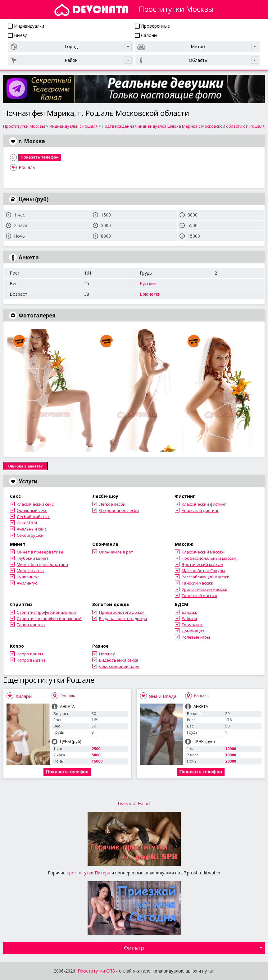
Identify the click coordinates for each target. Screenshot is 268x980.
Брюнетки (150, 294)
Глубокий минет (33, 558)
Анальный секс (32, 529)
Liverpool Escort (134, 803)
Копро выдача (31, 660)
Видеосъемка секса (119, 660)
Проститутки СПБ (96, 971)
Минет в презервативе (40, 552)
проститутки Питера (89, 873)
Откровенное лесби (119, 510)
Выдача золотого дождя (123, 618)
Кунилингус (28, 577)
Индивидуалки (26, 26)
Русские (148, 283)
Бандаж (189, 612)
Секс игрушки (30, 535)
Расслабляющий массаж (205, 577)
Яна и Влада (163, 696)
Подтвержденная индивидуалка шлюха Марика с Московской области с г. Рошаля (183, 126)
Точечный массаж (199, 595)
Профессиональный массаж (209, 558)
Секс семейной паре (119, 666)
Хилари (24, 696)
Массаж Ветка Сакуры (203, 571)
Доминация (193, 631)
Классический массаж (203, 552)
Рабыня (189, 618)
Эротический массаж (202, 564)
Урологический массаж (204, 589)
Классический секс (35, 504)
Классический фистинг (204, 504)
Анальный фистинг (200, 510)
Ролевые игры (196, 637)
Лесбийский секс (33, 517)
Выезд (18, 35)
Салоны (146, 35)
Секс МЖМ (27, 523)
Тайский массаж (197, 583)
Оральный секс (32, 510)
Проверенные (152, 26)
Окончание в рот (116, 552)
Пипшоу (107, 654)
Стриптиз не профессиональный (49, 618)
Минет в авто (30, 571)
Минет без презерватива (42, 564)
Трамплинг (192, 625)
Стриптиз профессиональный (46, 612)
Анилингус (27, 583)
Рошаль (27, 167)
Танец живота (31, 625)
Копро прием (30, 654)
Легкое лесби (112, 504)
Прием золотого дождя (122, 612)
